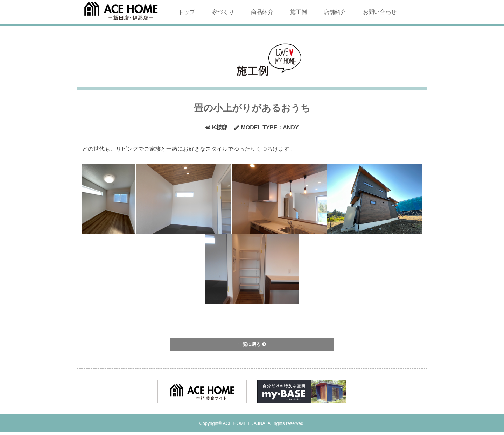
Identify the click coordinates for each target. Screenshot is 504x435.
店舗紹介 (335, 12)
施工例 (299, 12)
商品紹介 (262, 12)
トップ (187, 12)
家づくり (223, 12)
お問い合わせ (380, 12)
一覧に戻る (252, 344)
